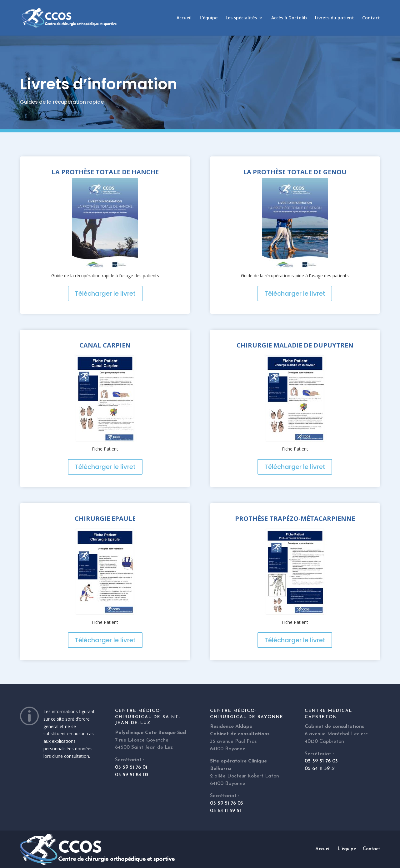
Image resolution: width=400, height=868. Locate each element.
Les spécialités (241, 18)
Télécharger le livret (105, 293)
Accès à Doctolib (289, 18)
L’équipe (209, 18)
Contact (371, 18)
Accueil (184, 18)
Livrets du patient (335, 18)
